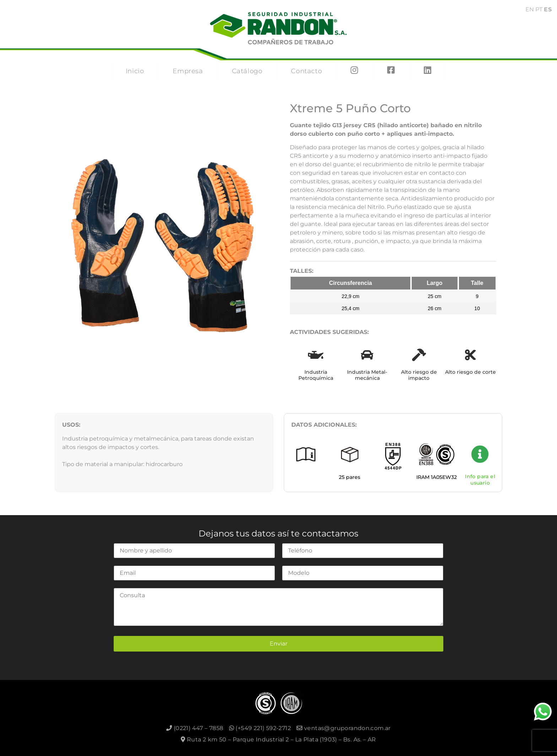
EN (530, 9)
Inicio (135, 71)
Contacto (306, 71)
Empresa (188, 71)
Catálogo (247, 71)
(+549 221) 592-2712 (260, 728)
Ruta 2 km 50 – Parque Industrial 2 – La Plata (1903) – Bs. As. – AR (278, 739)
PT (539, 9)
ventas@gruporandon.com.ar (344, 728)
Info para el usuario (480, 480)
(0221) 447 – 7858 (195, 728)
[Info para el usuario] (480, 454)
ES (548, 9)
